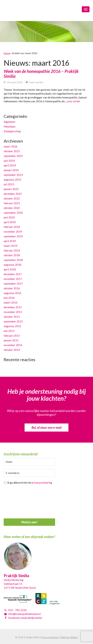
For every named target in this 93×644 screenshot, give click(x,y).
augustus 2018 (12, 265)
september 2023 (13, 175)
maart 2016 (11, 302)
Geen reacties (36, 82)
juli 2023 (9, 184)
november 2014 (13, 345)
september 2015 (13, 321)
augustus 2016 (12, 293)
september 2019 (13, 236)
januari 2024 (11, 170)
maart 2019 (11, 246)
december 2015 (13, 307)
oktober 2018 (12, 255)
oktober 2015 (12, 317)
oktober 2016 (12, 288)
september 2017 (13, 284)
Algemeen (9, 122)
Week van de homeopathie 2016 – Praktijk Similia (41, 74)
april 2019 (10, 241)
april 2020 (10, 222)
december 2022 (13, 194)
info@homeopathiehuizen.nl (24, 614)
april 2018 (10, 269)
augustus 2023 (12, 180)
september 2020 (13, 213)
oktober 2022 (12, 198)
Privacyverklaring (50, 637)
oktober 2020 (12, 208)
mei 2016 (9, 298)
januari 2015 (11, 340)
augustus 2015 (12, 326)
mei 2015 (9, 331)
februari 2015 (12, 336)
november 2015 (13, 312)
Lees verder (74, 101)
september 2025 (13, 156)
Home (7, 53)
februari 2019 (12, 250)
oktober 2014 (12, 350)
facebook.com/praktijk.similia (25, 618)
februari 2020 (12, 227)
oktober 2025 (12, 151)
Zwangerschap (12, 131)
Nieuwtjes (10, 126)
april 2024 (10, 165)
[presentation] (18, 502)
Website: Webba (69, 637)
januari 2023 (11, 189)
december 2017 (13, 274)
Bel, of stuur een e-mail (46, 428)
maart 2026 (11, 146)
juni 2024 (9, 161)
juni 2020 (9, 217)
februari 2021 (12, 203)
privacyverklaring (42, 483)
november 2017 (13, 279)
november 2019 (13, 232)
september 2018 (13, 260)
